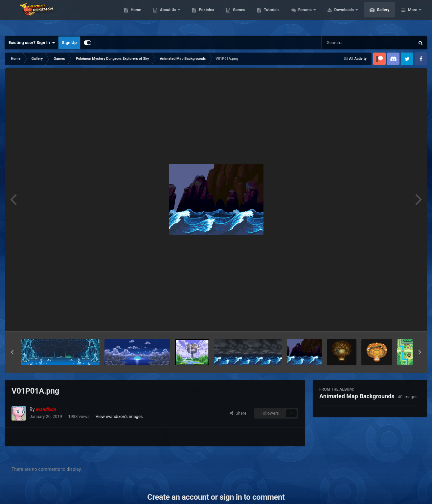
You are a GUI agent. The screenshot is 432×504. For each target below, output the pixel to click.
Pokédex (238, 16)
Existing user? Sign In (32, 43)
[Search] (352, 43)
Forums (337, 16)
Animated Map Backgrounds (357, 396)
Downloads (376, 16)
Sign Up (69, 43)
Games (270, 16)
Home (167, 16)
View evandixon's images (119, 416)
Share (238, 413)
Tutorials (303, 16)
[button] (12, 352)
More (413, 16)
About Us (200, 16)
